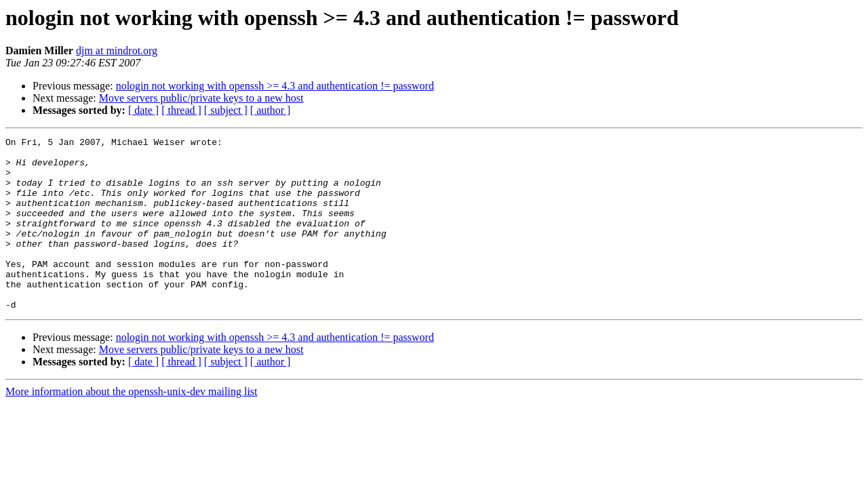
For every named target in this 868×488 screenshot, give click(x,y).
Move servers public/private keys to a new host (201, 98)
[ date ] (143, 110)
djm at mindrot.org (117, 50)
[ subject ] (226, 110)
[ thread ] (181, 110)
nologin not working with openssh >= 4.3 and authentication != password (275, 86)
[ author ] (271, 110)
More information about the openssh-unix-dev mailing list (132, 426)
